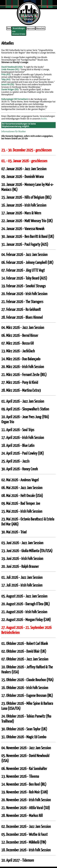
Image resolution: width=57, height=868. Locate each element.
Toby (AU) (6, 79)
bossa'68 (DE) (8, 85)
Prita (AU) (6, 74)
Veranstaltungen (19, 28)
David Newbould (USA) (12, 67)
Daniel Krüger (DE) (10, 90)
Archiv (14, 31)
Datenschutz (40, 28)
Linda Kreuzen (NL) (10, 69)
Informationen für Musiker (19, 34)
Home (9, 28)
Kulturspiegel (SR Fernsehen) (15, 99)
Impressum (31, 28)
